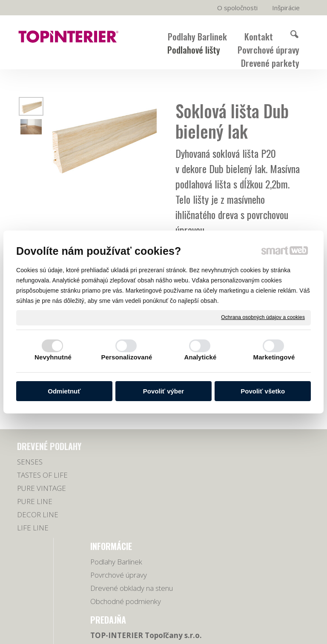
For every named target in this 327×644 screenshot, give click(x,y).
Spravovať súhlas (208, 633)
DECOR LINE (38, 527)
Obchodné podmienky (111, 516)
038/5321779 (279, 465)
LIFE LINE (33, 540)
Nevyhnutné (53, 357)
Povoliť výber (163, 391)
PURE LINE (35, 514)
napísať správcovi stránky (247, 625)
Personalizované (127, 357)
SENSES (30, 474)
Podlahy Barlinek (120, 462)
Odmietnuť (64, 391)
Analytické (200, 357)
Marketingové (274, 357)
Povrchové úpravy (122, 475)
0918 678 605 (280, 475)
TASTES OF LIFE (42, 488)
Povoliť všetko (263, 391)
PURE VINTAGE (42, 501)
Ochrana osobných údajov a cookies (263, 317)
